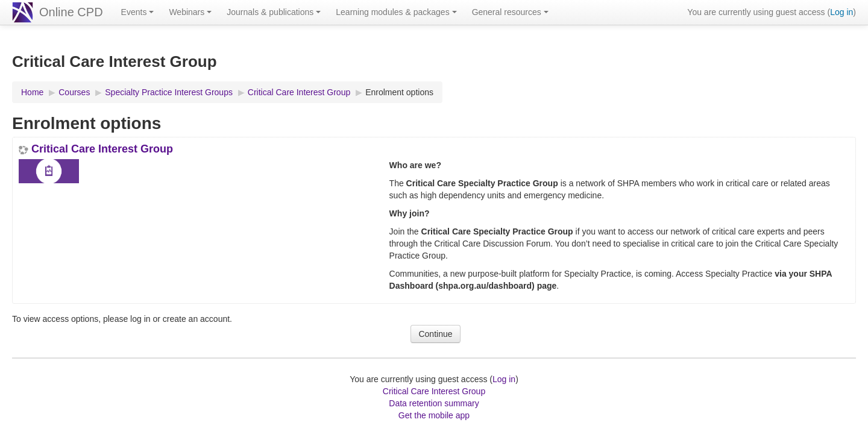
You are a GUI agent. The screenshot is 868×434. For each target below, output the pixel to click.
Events (138, 12)
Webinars (190, 12)
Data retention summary (434, 403)
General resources (510, 12)
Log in (841, 12)
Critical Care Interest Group (102, 149)
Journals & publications (274, 12)
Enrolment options (399, 92)
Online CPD (71, 12)
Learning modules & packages (396, 12)
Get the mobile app (434, 415)
